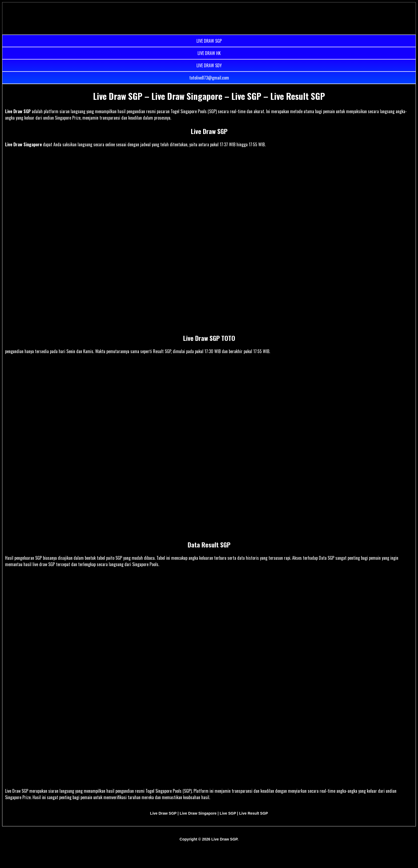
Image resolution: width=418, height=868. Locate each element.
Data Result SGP (209, 545)
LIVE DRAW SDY (209, 65)
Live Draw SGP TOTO (209, 338)
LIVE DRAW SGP (209, 41)
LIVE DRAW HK (209, 53)
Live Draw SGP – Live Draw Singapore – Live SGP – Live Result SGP (209, 96)
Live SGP (228, 813)
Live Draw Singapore (23, 144)
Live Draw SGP (18, 111)
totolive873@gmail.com (209, 78)
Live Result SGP (254, 813)
